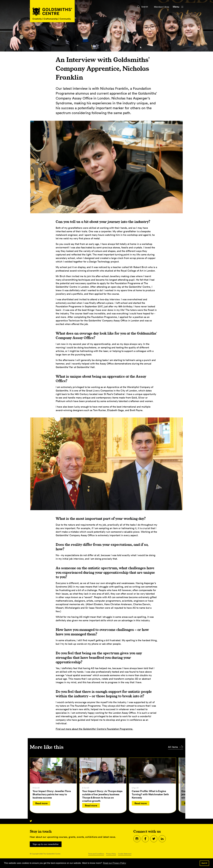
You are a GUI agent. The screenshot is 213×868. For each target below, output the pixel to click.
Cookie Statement (125, 854)
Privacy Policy (111, 854)
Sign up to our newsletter (47, 844)
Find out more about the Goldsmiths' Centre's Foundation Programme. (94, 729)
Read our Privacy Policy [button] (115, 863)
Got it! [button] (204, 863)
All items (173, 747)
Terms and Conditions (96, 854)
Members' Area (160, 7)
